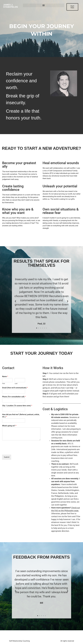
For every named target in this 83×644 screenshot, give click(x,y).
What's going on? (9, 426)
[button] (44, 5)
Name (5, 376)
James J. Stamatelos (11, 6)
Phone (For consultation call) (14, 397)
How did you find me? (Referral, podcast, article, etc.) (21, 416)
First (4, 383)
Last (16, 383)
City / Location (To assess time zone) (17, 406)
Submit (7, 457)
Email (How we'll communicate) (15, 388)
